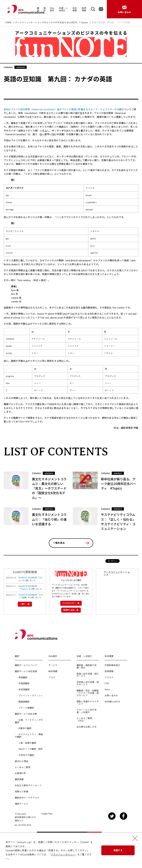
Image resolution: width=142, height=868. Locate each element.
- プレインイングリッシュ (29, 696)
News (107, 689)
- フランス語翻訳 (24, 708)
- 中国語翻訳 (22, 683)
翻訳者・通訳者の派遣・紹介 (87, 666)
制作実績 (53, 671)
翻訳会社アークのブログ (27, 798)
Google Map (47, 814)
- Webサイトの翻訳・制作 (29, 749)
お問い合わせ (111, 696)
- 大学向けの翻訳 (24, 755)
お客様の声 (20, 773)
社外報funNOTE (112, 702)
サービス (53, 665)
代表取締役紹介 (112, 665)
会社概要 (75, 9)
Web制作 (52, 9)
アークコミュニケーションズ (117, 573)
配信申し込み (70, 610)
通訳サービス (21, 804)
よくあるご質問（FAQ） (84, 719)
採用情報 (84, 9)
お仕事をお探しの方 (87, 727)
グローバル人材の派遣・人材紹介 (87, 711)
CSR (107, 683)
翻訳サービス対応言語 (26, 671)
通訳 (45, 9)
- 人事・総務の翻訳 (26, 743)
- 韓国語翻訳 (22, 702)
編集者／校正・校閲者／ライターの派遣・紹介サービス (88, 693)
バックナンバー (70, 603)
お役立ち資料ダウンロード (28, 785)
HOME (9, 22)
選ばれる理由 (21, 761)
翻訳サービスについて (26, 665)
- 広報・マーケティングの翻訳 (29, 721)
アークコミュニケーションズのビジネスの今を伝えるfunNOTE (46, 22)
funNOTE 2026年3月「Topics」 (28, 587)
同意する (118, 850)
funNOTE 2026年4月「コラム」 (31, 579)
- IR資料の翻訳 (23, 728)
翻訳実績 (19, 779)
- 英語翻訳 (21, 677)
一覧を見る (59, 543)
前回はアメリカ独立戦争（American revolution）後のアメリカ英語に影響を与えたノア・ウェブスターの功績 (63, 109)
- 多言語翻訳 (22, 689)
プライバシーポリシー (63, 854)
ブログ (52, 677)
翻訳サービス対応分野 (26, 714)
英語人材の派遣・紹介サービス (88, 675)
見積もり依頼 (21, 792)
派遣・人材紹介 (63, 9)
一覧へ (24, 604)
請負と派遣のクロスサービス (88, 703)
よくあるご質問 (23, 767)
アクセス (109, 677)
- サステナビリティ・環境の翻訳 (29, 736)
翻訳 (38, 9)
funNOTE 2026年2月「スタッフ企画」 (31, 596)
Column (84, 22)
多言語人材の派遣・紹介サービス (88, 683)
